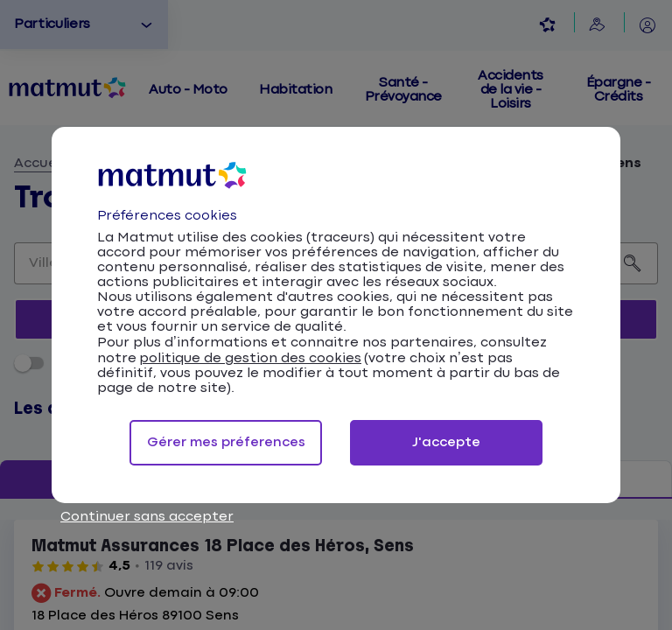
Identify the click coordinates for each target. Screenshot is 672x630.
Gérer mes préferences (226, 442)
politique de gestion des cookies (250, 358)
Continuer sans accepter (147, 517)
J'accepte (446, 442)
